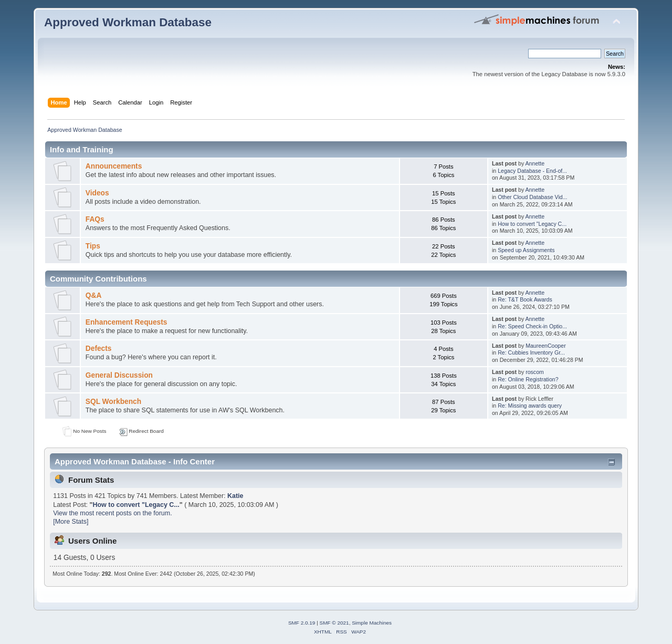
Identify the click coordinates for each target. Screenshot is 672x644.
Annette (535, 163)
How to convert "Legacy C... (532, 224)
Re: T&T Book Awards (525, 299)
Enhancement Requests (127, 322)
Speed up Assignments (526, 250)
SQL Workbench (113, 402)
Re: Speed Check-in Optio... (532, 326)
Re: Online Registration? (528, 379)
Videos (97, 193)
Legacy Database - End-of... (532, 171)
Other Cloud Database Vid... (532, 197)
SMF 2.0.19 (302, 623)
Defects (99, 349)
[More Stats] (71, 522)
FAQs (95, 219)
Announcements (114, 166)
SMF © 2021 (334, 623)
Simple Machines (372, 623)
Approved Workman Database (128, 22)
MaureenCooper (546, 346)
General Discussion (119, 375)
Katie (235, 496)
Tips (93, 246)
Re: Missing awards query (530, 406)
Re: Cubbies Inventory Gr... (531, 352)
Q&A (94, 295)
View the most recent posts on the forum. (112, 513)
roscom (535, 372)
